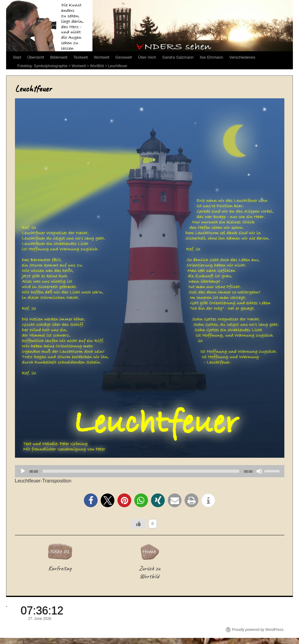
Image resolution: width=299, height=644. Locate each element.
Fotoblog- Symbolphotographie (42, 66)
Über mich (147, 57)
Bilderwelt (59, 57)
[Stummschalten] (259, 471)
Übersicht (36, 57)
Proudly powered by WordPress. (258, 630)
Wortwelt (102, 57)
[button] (91, 500)
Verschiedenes (242, 57)
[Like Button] (139, 524)
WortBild (97, 66)
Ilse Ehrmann (212, 57)
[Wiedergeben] (23, 471)
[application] (150, 471)
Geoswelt (124, 57)
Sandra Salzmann (178, 57)
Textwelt (81, 57)
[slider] (141, 471)
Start (17, 57)
